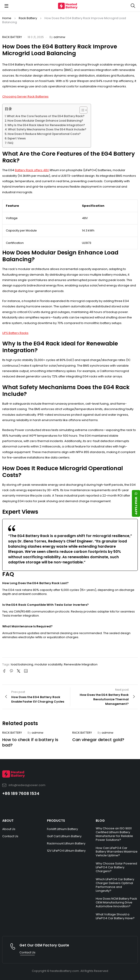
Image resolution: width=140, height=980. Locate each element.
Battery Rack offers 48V (32, 170)
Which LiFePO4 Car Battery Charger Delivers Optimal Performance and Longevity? (115, 885)
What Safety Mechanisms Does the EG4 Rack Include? (47, 129)
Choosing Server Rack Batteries (25, 96)
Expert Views (17, 138)
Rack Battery (28, 18)
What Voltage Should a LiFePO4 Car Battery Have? (115, 916)
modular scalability (49, 664)
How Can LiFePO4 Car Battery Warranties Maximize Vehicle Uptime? (117, 852)
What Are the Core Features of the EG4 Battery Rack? (46, 116)
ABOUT (8, 821)
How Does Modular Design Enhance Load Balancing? (45, 121)
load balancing (22, 664)
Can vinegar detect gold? (98, 740)
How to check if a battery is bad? (30, 742)
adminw (59, 37)
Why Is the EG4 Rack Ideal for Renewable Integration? (46, 125)
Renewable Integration (81, 664)
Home (7, 18)
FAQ (10, 143)
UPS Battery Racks (15, 333)
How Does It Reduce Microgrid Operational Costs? (44, 134)
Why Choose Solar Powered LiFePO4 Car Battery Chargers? (116, 867)
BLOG (100, 821)
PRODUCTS (56, 821)
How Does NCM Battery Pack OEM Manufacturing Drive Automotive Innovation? (116, 902)
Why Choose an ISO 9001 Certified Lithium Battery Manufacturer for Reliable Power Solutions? (114, 834)
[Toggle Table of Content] (81, 110)
